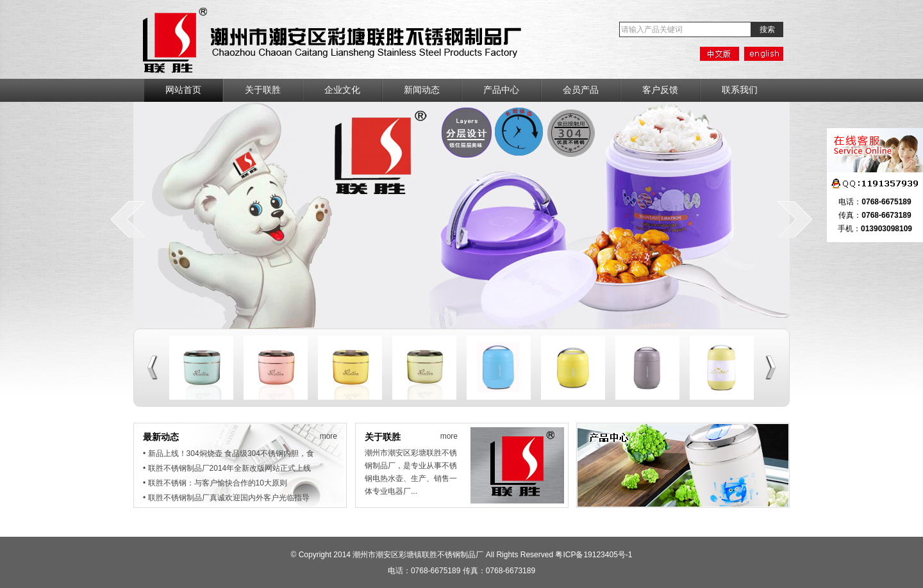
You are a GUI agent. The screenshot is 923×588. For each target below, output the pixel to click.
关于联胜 (263, 90)
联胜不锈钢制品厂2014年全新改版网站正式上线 (230, 468)
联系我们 (740, 90)
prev (128, 219)
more (328, 436)
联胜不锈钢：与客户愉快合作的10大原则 (218, 483)
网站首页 (183, 90)
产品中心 (501, 90)
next (795, 219)
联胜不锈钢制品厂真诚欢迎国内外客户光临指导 (229, 498)
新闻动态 (422, 90)
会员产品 (581, 90)
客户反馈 (660, 90)
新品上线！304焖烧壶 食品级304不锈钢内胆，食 (231, 453)
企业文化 (342, 90)
